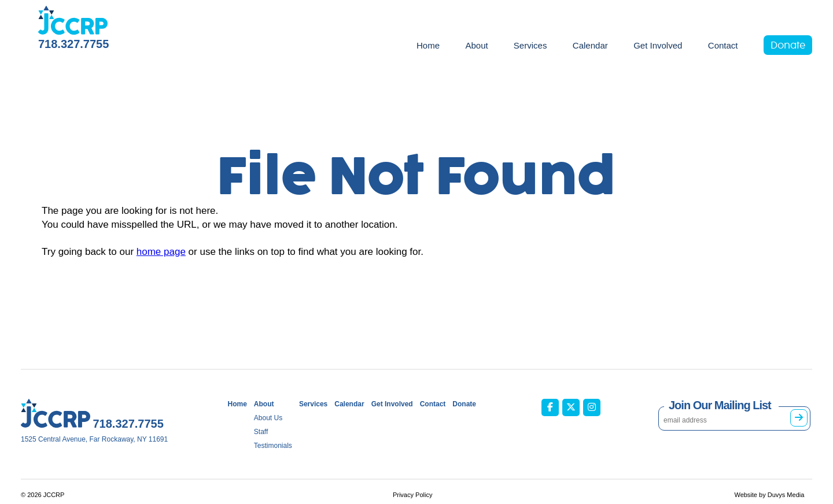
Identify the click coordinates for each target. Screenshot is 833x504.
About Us (268, 418)
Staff (261, 432)
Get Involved (658, 45)
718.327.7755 (73, 44)
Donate (788, 46)
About (476, 45)
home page (161, 252)
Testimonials (273, 446)
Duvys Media (786, 495)
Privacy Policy (412, 495)
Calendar (590, 45)
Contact (723, 45)
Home (428, 45)
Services (530, 45)
